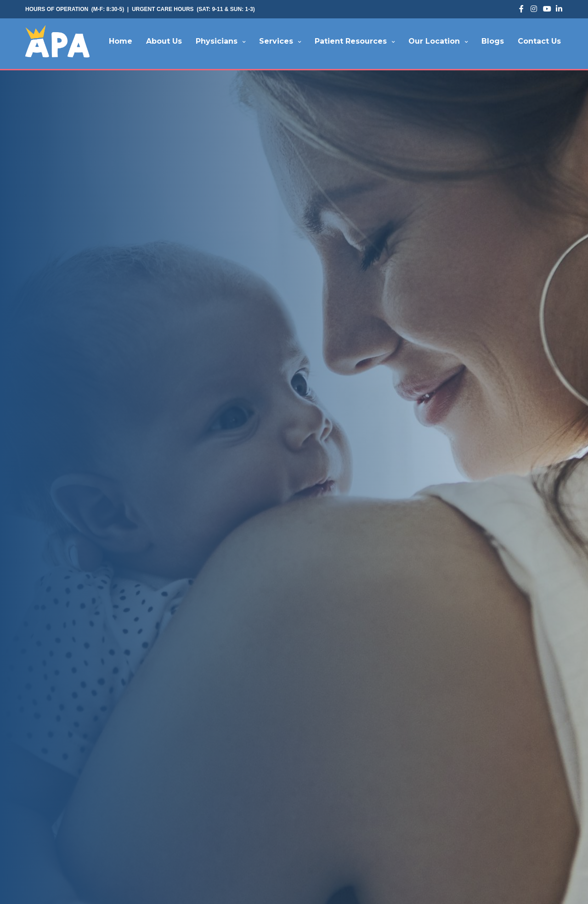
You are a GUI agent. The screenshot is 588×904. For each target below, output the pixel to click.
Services (276, 41)
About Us (164, 41)
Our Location (434, 41)
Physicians (217, 41)
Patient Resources (351, 41)
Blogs (493, 41)
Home (121, 41)
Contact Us (539, 41)
